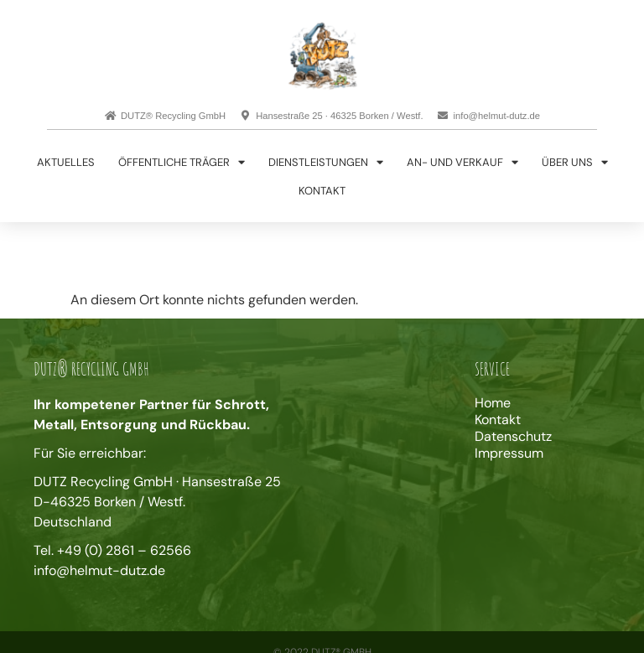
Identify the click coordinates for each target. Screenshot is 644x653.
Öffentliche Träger (182, 162)
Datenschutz (513, 437)
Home (493, 403)
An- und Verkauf (462, 162)
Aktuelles (66, 162)
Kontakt (322, 191)
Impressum (509, 453)
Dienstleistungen (326, 162)
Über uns (575, 162)
